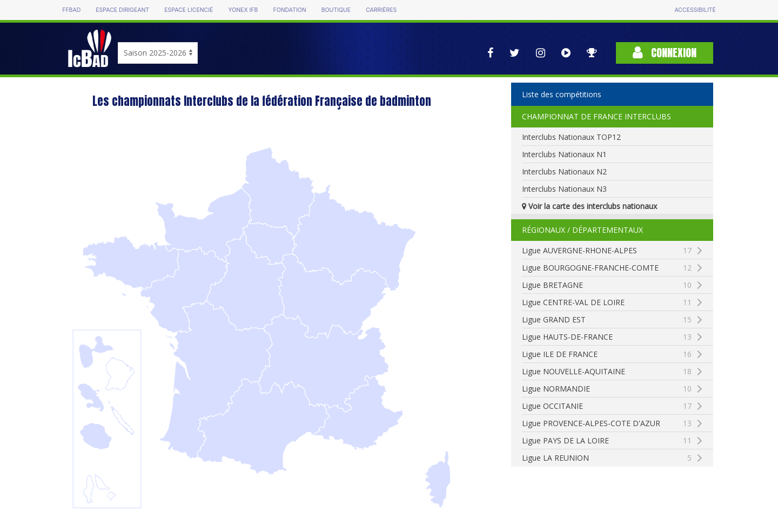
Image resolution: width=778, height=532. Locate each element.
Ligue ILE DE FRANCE (606, 354)
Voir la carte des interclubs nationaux (589, 206)
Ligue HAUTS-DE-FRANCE (606, 337)
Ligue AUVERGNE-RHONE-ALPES (606, 251)
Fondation (289, 10)
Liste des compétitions (562, 94)
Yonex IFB (243, 10)
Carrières (381, 10)
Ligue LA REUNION (606, 458)
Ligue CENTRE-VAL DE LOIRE (606, 302)
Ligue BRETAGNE (606, 285)
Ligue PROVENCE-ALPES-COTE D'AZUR (617, 423)
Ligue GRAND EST (606, 320)
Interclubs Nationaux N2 (564, 171)
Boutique (336, 10)
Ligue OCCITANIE (606, 406)
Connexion (665, 53)
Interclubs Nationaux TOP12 (571, 137)
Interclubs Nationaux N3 (564, 189)
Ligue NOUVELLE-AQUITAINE (606, 372)
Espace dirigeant (122, 10)
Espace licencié (189, 10)
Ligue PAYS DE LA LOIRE (606, 441)
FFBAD (71, 10)
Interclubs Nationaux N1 (564, 154)
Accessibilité (695, 10)
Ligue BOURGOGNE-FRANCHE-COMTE (617, 268)
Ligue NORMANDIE (606, 389)
